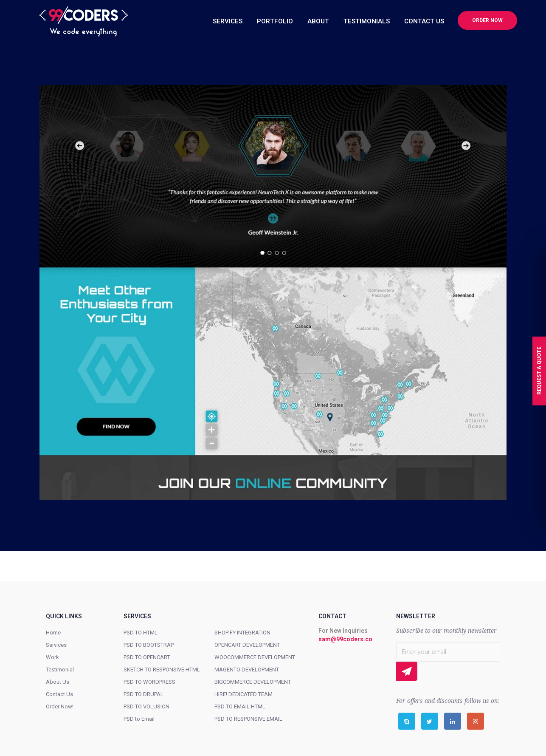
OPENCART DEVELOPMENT (247, 645)
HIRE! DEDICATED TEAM (243, 694)
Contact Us (59, 694)
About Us (58, 682)
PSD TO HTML (141, 633)
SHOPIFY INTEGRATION (242, 633)
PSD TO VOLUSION (146, 706)
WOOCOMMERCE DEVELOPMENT (255, 657)
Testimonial (60, 670)
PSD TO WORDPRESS (149, 682)
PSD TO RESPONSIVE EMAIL (248, 719)
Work (52, 657)
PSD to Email (139, 719)
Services (56, 645)
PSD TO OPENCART (147, 657)
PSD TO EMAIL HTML (240, 706)
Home (53, 633)
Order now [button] (487, 20)
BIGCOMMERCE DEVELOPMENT (253, 682)
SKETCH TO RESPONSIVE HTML (162, 670)
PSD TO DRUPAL (144, 694)
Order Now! (60, 706)
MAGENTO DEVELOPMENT (247, 670)
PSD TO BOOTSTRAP (149, 645)
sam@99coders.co (345, 639)
